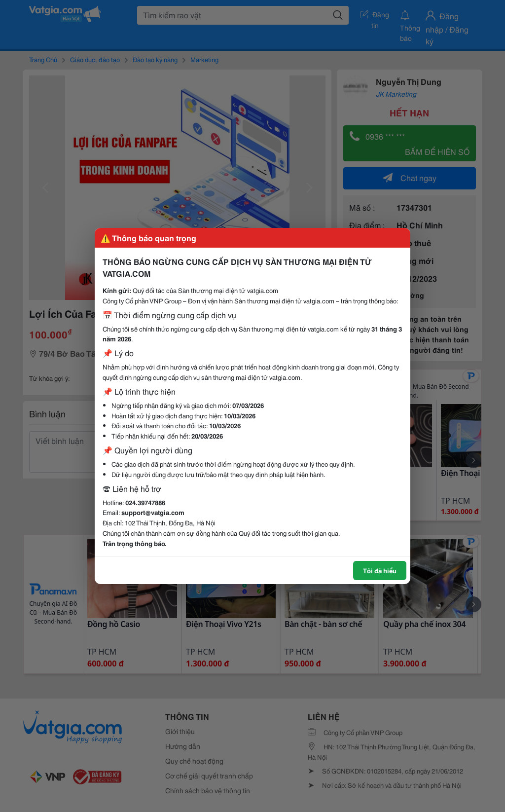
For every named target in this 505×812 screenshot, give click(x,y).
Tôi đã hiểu (380, 570)
